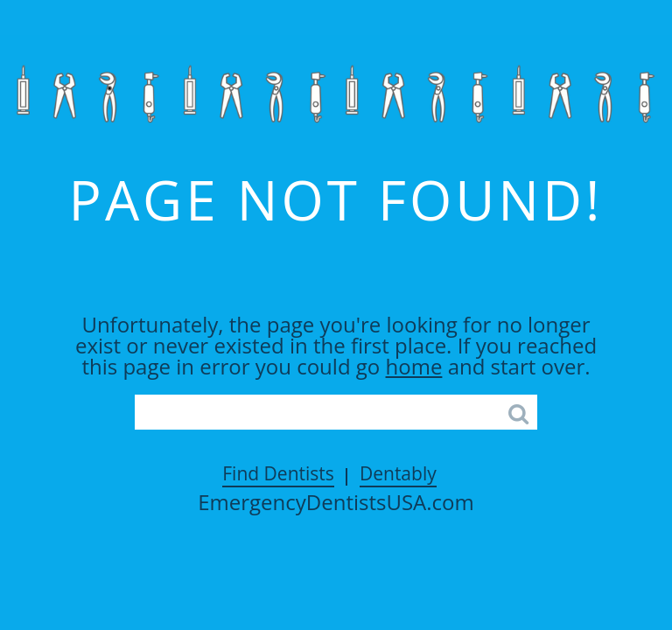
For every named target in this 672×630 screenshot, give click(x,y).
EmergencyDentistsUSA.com (336, 502)
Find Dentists (278, 473)
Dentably (398, 473)
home (414, 366)
